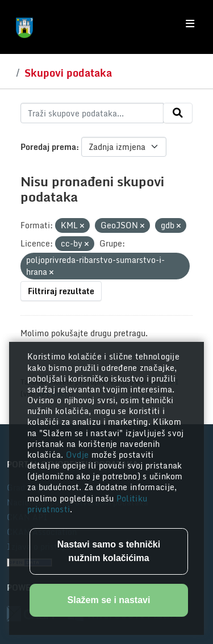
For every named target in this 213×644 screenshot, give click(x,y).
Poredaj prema (48, 147)
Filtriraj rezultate (61, 291)
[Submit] (178, 113)
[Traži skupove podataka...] (92, 113)
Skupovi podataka (68, 73)
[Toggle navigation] (190, 24)
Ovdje (79, 455)
